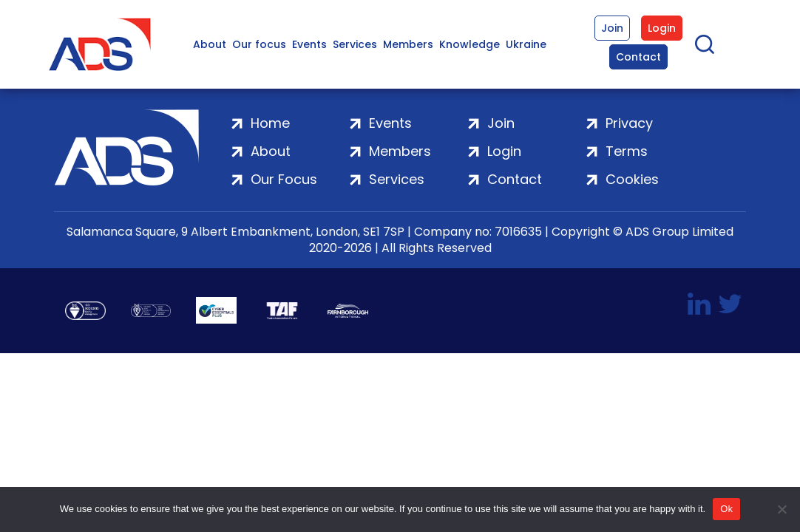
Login (662, 28)
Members (408, 44)
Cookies (632, 179)
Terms (627, 151)
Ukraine (526, 44)
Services (355, 44)
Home (270, 123)
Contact (638, 57)
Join (612, 28)
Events (309, 44)
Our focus (259, 44)
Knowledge (470, 44)
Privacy (629, 123)
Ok (726, 509)
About (210, 44)
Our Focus (284, 179)
